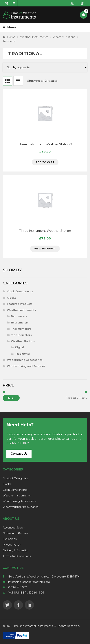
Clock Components (20, 291)
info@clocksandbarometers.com (29, 582)
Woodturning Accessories (25, 360)
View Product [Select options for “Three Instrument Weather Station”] (45, 249)
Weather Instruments (34, 37)
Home (11, 37)
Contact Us (19, 454)
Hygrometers (20, 323)
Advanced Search (14, 528)
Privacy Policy (12, 545)
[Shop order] (45, 67)
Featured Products (20, 304)
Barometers (19, 316)
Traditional (23, 354)
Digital (20, 347)
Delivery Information (16, 550)
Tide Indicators (21, 335)
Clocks (12, 298)
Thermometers (21, 329)
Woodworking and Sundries (26, 366)
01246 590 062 (18, 587)
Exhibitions (10, 539)
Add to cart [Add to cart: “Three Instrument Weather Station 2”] (45, 162)
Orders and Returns (15, 533)
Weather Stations (64, 37)
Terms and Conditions (17, 556)
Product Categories (15, 478)
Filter (11, 398)
